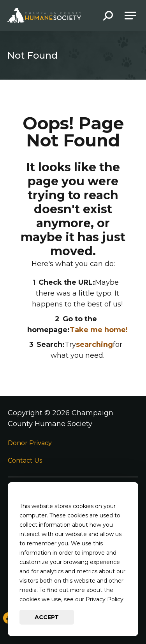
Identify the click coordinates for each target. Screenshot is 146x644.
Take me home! (99, 330)
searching (94, 345)
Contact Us (25, 460)
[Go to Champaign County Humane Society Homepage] (44, 16)
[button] (108, 17)
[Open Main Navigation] (130, 16)
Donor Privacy (30, 443)
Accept (47, 617)
